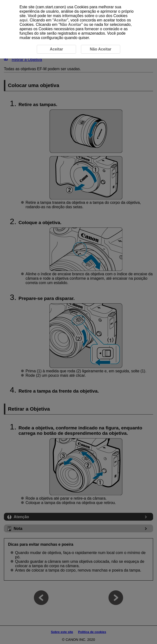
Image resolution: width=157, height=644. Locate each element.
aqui (24, 20)
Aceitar (60, 20)
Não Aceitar (70, 25)
